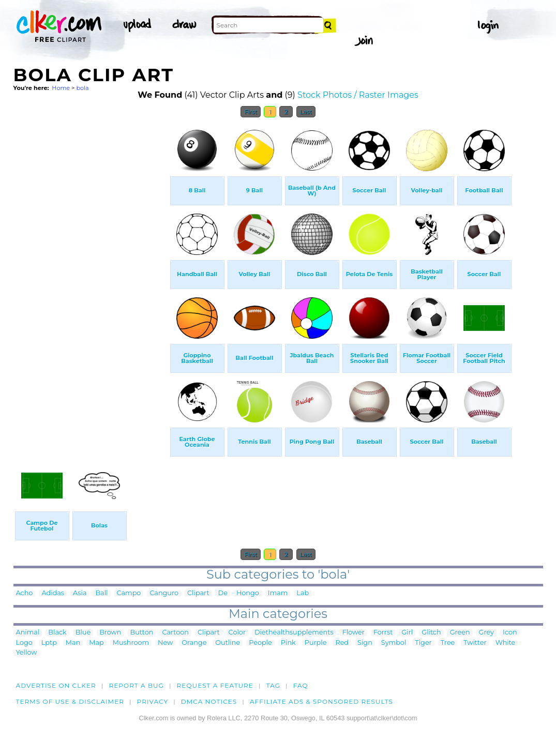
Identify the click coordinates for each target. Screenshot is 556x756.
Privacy (153, 701)
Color (237, 633)
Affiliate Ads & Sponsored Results (321, 701)
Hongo (248, 593)
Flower (354, 633)
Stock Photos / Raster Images (358, 95)
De (223, 593)
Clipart (198, 593)
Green (460, 633)
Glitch (431, 633)
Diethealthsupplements (294, 633)
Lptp (49, 643)
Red (342, 643)
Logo (24, 643)
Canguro (164, 593)
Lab (303, 593)
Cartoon (175, 633)
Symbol (394, 643)
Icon (510, 633)
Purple (316, 643)
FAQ (301, 685)
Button (142, 633)
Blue (83, 633)
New (165, 643)
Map (96, 643)
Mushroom (131, 643)
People (260, 643)
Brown (110, 633)
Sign (365, 643)
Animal (28, 633)
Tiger (423, 643)
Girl (407, 633)
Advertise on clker (56, 685)
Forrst (383, 633)
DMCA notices (209, 701)
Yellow (27, 653)
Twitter (475, 643)
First (251, 112)
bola (82, 88)
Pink (288, 643)
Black (57, 633)
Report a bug (136, 685)
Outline (228, 643)
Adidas (53, 593)
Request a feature (215, 685)
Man (73, 643)
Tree (448, 643)
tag (273, 685)
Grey (486, 633)
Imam (278, 593)
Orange (194, 643)
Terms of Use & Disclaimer (70, 701)
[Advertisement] (91, 278)
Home (61, 88)
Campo (129, 593)
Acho (25, 593)
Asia (80, 593)
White (506, 643)
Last (306, 112)
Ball (101, 593)
